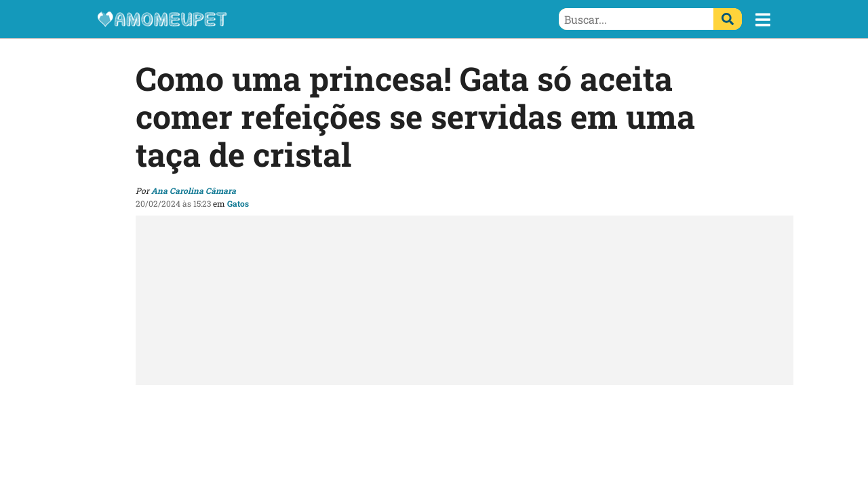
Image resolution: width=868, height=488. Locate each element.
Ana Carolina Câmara (194, 190)
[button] (763, 20)
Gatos (238, 203)
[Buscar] (728, 19)
